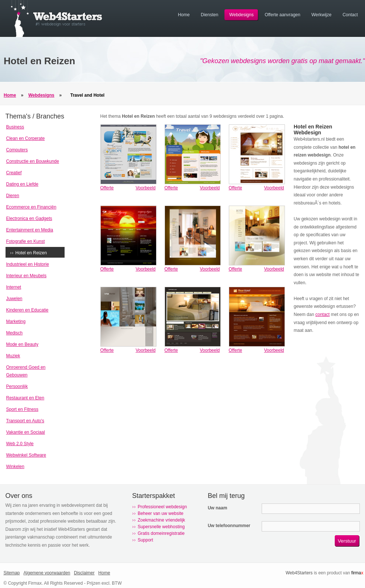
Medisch (15, 333)
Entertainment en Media (30, 230)
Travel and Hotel (88, 95)
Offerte (107, 188)
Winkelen (15, 467)
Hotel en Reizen (31, 253)
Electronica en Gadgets (29, 219)
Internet (14, 287)
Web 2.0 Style (20, 444)
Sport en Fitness (22, 409)
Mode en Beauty (22, 344)
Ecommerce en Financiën (31, 207)
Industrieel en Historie (28, 264)
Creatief (14, 173)
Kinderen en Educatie (27, 310)
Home (10, 95)
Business (15, 127)
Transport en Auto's (25, 421)
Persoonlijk (17, 386)
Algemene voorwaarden (47, 573)
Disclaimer (84, 573)
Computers (17, 150)
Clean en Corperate (26, 138)
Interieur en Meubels (26, 276)
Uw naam (218, 508)
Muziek (13, 356)
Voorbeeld (145, 188)
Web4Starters (299, 573)
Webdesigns (41, 95)
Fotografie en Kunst (26, 241)
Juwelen (14, 299)
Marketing (16, 321)
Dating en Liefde (22, 184)
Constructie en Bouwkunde (33, 161)
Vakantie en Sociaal (26, 432)
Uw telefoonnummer (229, 526)
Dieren (13, 196)
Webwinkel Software (26, 455)
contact (322, 314)
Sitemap (12, 573)
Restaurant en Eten (25, 398)
